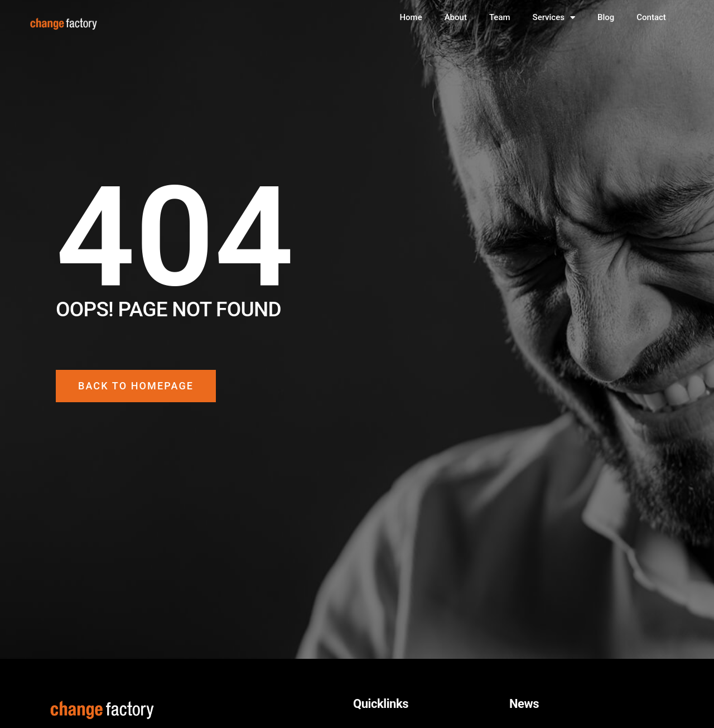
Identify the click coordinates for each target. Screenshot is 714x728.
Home (411, 17)
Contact (651, 17)
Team (500, 17)
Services (554, 18)
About (456, 17)
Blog (606, 17)
